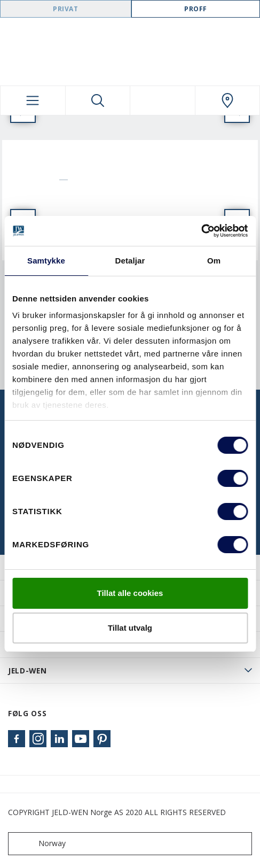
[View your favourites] (163, 100)
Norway (39, 844)
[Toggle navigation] (33, 100)
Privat (66, 9)
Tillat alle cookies (130, 593)
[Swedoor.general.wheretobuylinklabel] (228, 100)
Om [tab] (214, 261)
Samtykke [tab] (46, 261)
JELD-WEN (27, 671)
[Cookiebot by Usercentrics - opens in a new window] (201, 231)
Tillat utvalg (130, 628)
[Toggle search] (98, 100)
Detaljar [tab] (130, 261)
